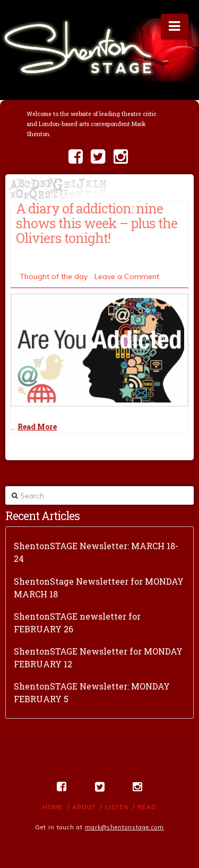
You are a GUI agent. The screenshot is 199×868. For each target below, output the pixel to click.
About (84, 807)
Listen (117, 807)
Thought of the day (54, 276)
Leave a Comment (127, 276)
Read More (37, 427)
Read (147, 807)
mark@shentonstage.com (124, 827)
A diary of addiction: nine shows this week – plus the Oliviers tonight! (97, 223)
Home (53, 807)
